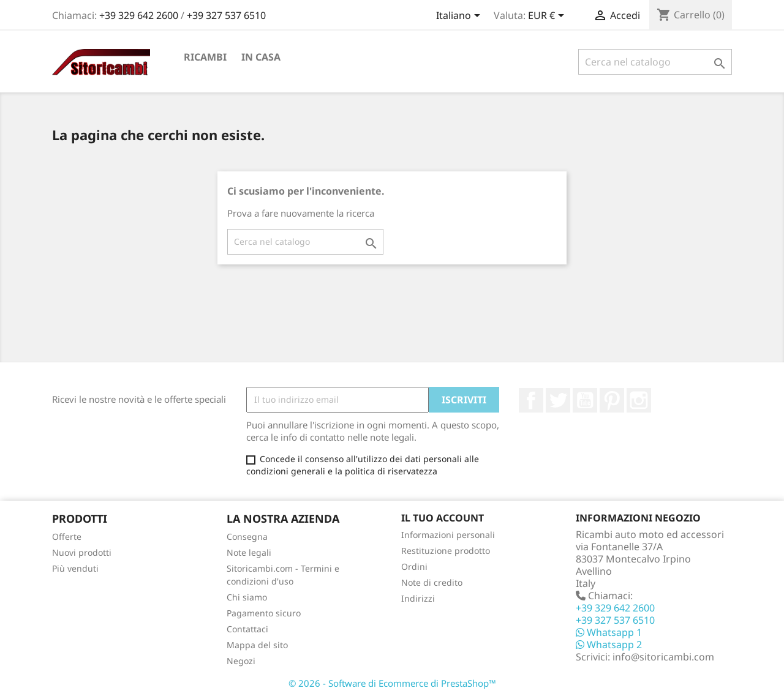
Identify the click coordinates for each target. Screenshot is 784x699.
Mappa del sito (257, 645)
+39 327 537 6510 (226, 15)
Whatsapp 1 (609, 632)
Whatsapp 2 (609, 645)
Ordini (414, 566)
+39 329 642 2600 (140, 15)
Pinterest (612, 400)
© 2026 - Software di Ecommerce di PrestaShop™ (392, 683)
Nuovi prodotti (82, 552)
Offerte (67, 536)
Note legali (249, 552)
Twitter (558, 400)
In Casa (261, 57)
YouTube (585, 400)
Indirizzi (418, 598)
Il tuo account (443, 518)
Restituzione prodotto (446, 551)
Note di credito (432, 582)
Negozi (241, 661)
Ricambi (205, 57)
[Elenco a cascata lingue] (460, 17)
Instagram (639, 400)
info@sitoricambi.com (663, 657)
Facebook (531, 400)
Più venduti (75, 568)
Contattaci (247, 629)
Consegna (247, 536)
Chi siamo (247, 597)
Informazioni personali (448, 535)
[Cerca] (655, 62)
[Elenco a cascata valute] (548, 17)
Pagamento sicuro (264, 613)
